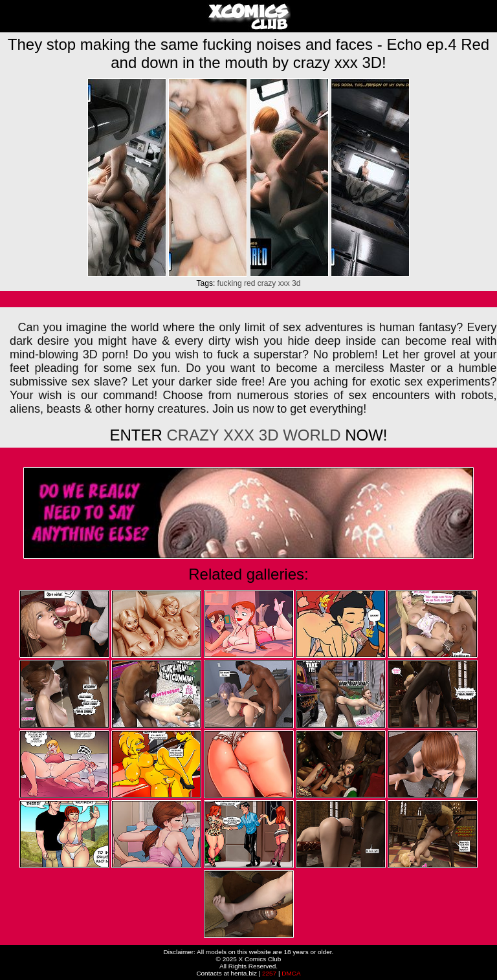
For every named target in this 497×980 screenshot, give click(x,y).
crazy (267, 283)
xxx (284, 283)
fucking (230, 283)
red (249, 283)
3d (296, 283)
